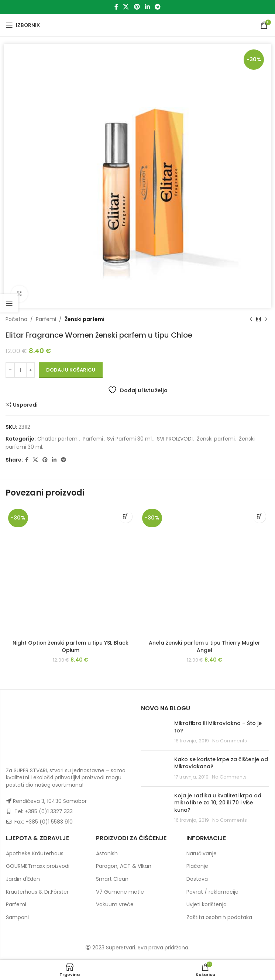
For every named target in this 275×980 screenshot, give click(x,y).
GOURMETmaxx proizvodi (38, 866)
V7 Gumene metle (120, 892)
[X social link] (126, 7)
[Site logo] (137, 25)
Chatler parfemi (58, 439)
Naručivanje (202, 853)
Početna (16, 319)
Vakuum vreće (115, 904)
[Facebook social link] (116, 7)
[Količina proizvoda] (20, 370)
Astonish (107, 853)
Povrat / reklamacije (212, 892)
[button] (126, 516)
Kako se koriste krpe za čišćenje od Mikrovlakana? (221, 763)
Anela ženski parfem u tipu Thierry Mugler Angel (204, 646)
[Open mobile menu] (23, 25)
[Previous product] (251, 319)
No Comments (230, 741)
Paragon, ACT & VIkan (124, 866)
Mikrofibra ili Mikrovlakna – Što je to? (218, 727)
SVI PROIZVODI (175, 439)
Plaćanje (197, 866)
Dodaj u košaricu (71, 370)
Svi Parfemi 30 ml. (130, 439)
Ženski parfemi (85, 319)
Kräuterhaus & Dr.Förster (37, 892)
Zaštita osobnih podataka (219, 917)
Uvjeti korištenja (207, 904)
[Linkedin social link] (147, 7)
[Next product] (266, 319)
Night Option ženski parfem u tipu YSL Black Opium (71, 646)
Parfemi (46, 319)
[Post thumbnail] (155, 732)
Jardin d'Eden (23, 879)
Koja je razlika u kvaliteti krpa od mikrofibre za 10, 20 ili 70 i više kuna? (218, 803)
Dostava (197, 879)
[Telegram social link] (157, 7)
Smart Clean (112, 879)
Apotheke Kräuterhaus (35, 853)
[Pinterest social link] (137, 7)
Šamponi (17, 917)
